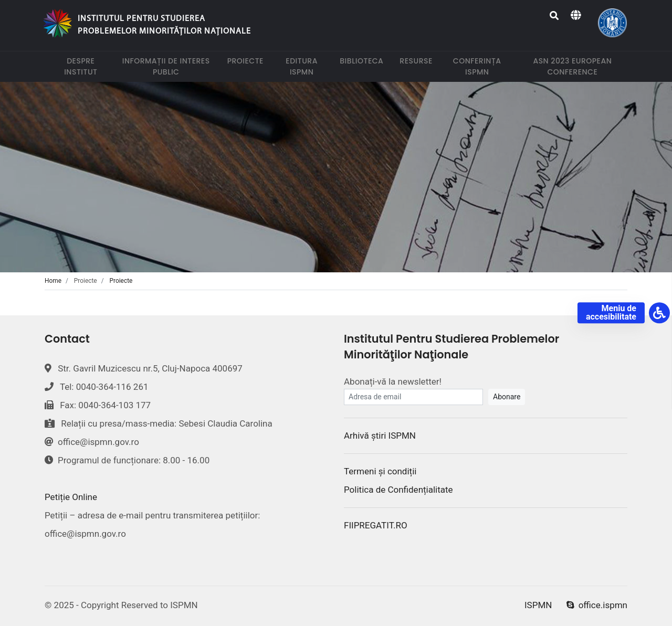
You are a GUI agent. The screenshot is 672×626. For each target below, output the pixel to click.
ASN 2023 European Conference (580, 66)
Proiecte (248, 61)
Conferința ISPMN (481, 66)
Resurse (418, 61)
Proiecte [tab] (121, 281)
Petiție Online (71, 497)
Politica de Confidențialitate (398, 490)
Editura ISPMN (307, 66)
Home (53, 281)
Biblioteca (364, 61)
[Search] (555, 16)
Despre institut (86, 66)
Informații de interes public (169, 66)
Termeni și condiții (380, 471)
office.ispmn (597, 605)
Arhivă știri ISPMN (380, 436)
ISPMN (538, 605)
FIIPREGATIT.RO (376, 525)
